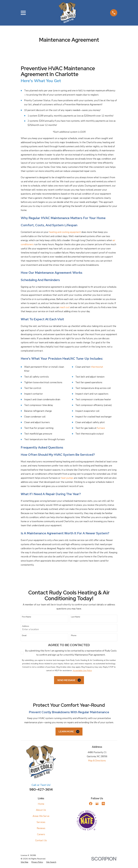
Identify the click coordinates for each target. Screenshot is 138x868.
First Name (27, 617)
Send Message (69, 680)
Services (41, 822)
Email (24, 636)
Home (41, 804)
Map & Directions (97, 761)
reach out (65, 307)
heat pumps (67, 478)
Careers (41, 834)
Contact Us (41, 840)
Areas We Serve (41, 816)
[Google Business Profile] (97, 804)
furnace (101, 428)
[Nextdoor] (103, 804)
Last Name (76, 617)
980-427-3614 (41, 789)
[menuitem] (25, 862)
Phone (74, 636)
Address (26, 626)
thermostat (97, 367)
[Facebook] (91, 804)
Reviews (41, 828)
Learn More (69, 732)
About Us (41, 810)
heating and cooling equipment (65, 232)
